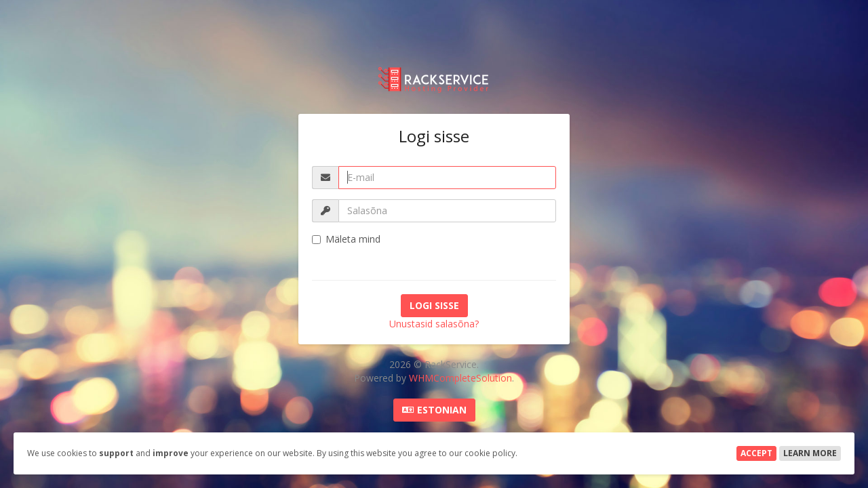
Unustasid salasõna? (434, 324)
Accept (756, 453)
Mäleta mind (346, 239)
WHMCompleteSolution (460, 378)
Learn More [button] (810, 453)
